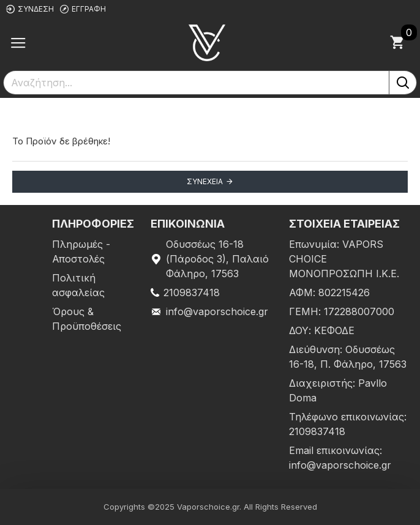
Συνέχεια (205, 181)
